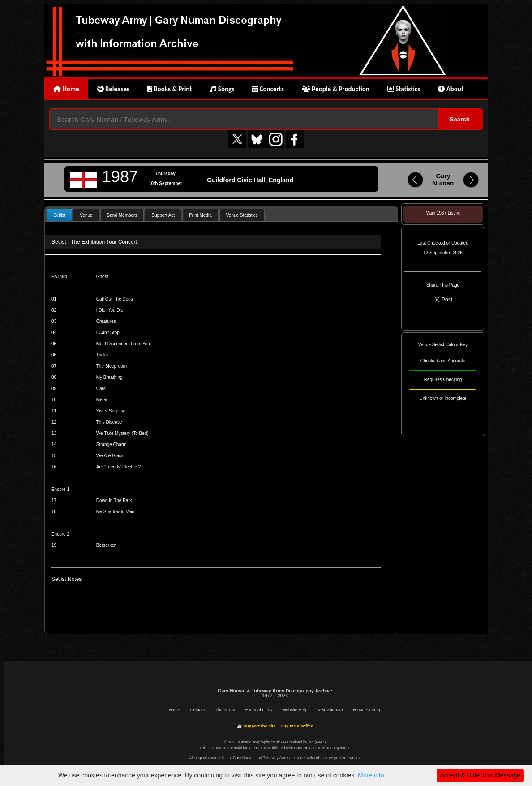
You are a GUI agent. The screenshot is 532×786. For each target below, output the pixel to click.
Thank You (225, 710)
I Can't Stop (108, 333)
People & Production (336, 89)
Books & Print (169, 89)
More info (371, 775)
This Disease (109, 422)
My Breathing (109, 377)
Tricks (102, 355)
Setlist (59, 215)
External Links (259, 710)
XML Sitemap (330, 710)
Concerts (268, 89)
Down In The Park (114, 500)
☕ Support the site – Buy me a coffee (275, 726)
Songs (222, 89)
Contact (198, 710)
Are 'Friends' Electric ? (118, 467)
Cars (101, 389)
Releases (113, 89)
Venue (86, 215)
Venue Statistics (242, 215)
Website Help (295, 710)
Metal (102, 400)
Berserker (106, 545)
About (451, 89)
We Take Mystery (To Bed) (122, 433)
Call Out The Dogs (115, 299)
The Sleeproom (112, 366)
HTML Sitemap (367, 710)
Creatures (106, 321)
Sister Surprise (111, 411)
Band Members (122, 215)
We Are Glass (110, 456)
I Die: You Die (110, 310)
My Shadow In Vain (115, 512)
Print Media (200, 215)
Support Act (163, 215)
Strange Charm (112, 445)
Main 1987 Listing (443, 213)
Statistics (404, 89)
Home (66, 89)
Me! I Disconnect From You (123, 344)
